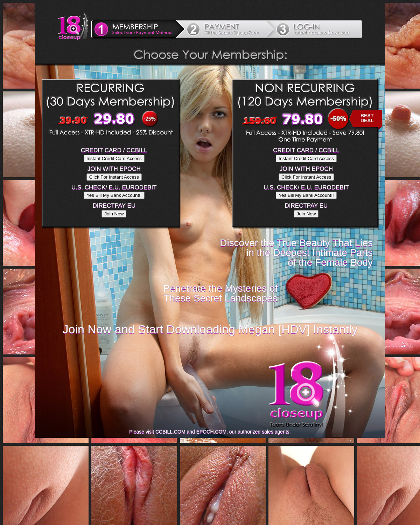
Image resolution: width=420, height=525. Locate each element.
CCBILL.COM (170, 432)
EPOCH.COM (211, 432)
